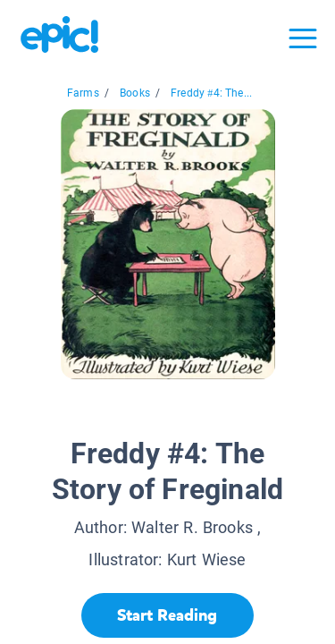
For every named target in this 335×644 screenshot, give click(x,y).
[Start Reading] (167, 615)
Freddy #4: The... (211, 93)
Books (135, 93)
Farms (83, 93)
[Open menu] (303, 38)
